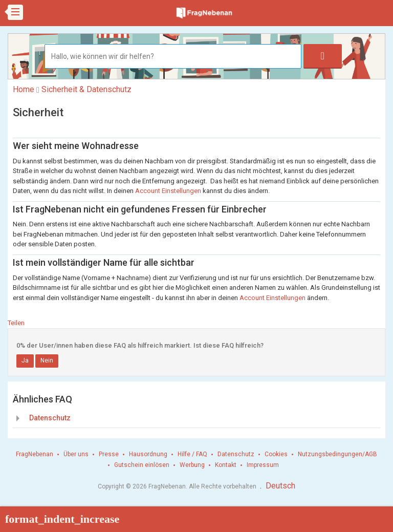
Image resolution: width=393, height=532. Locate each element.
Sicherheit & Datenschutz (86, 89)
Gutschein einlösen (142, 465)
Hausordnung (148, 454)
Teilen (16, 323)
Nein (47, 360)
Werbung (192, 465)
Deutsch (280, 486)
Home (24, 89)
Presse (109, 454)
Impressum (263, 465)
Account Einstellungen (168, 191)
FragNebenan (35, 454)
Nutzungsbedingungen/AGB (337, 454)
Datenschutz (50, 418)
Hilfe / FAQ (192, 454)
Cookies (276, 454)
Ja (25, 360)
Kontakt (226, 465)
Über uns (76, 454)
